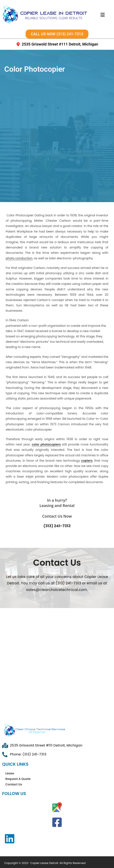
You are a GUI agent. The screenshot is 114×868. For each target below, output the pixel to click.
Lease (10, 751)
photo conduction (19, 236)
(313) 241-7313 (57, 504)
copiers (87, 438)
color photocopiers (46, 422)
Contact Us (14, 762)
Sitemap (17, 855)
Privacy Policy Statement (29, 861)
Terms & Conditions (50, 855)
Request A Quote (18, 757)
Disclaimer (67, 861)
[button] (102, 15)
